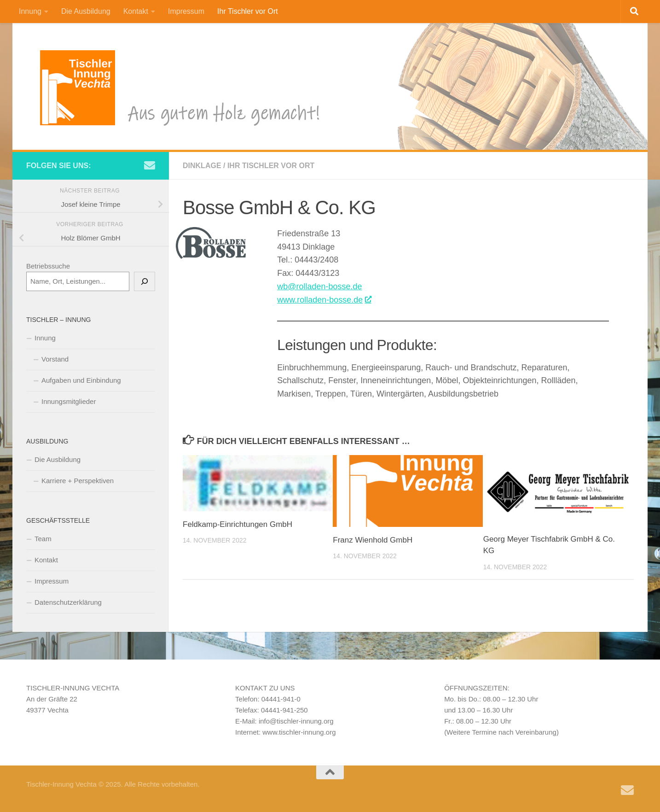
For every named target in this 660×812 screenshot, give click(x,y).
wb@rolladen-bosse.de (319, 286)
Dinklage (202, 166)
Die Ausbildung (86, 11)
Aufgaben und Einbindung (81, 380)
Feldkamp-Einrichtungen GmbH (237, 524)
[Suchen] (145, 281)
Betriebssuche (48, 266)
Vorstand (55, 359)
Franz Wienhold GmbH (373, 540)
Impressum (186, 11)
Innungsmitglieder (69, 401)
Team (43, 539)
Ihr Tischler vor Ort (248, 11)
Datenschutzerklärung (68, 602)
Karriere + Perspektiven (78, 481)
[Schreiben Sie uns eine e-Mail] (150, 165)
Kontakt (136, 11)
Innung (30, 11)
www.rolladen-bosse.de (324, 300)
